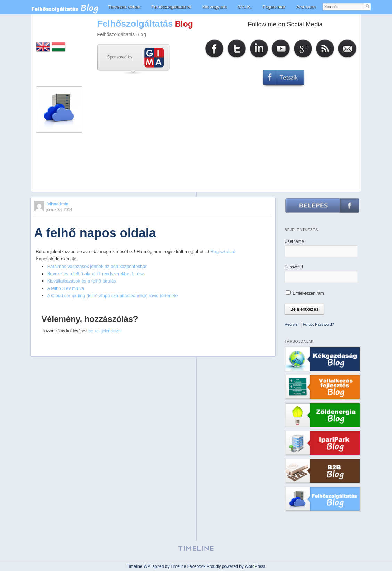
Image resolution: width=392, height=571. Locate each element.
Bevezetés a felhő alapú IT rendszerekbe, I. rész (96, 274)
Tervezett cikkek (124, 7)
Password (294, 267)
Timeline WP (138, 566)
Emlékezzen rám (305, 293)
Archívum (306, 7)
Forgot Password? (318, 324)
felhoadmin (57, 204)
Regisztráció (223, 251)
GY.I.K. (244, 7)
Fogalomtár (274, 7)
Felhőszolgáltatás (135, 24)
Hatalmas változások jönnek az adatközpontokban (97, 266)
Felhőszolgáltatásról (171, 7)
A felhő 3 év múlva (66, 288)
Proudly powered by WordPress (236, 566)
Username (294, 241)
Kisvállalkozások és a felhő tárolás (82, 281)
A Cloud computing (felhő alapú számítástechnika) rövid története (113, 296)
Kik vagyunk (214, 7)
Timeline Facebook (188, 566)
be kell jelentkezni (105, 331)
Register (292, 324)
